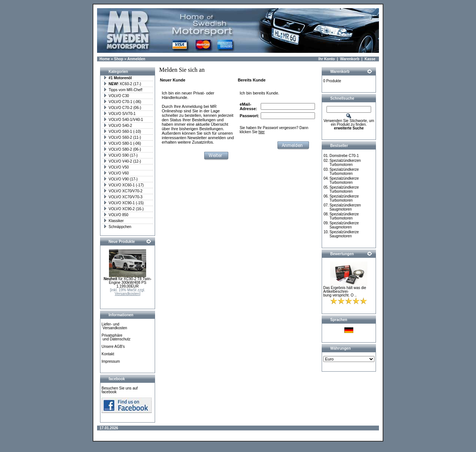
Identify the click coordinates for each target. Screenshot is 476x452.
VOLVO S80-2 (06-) (122, 149)
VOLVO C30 (116, 96)
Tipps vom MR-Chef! (123, 90)
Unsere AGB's (113, 347)
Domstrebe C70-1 (344, 156)
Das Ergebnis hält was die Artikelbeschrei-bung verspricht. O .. (345, 291)
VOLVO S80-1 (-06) (122, 143)
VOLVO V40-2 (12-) (122, 161)
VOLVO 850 (116, 215)
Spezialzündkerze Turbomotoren (344, 171)
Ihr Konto (327, 59)
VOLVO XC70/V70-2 (123, 191)
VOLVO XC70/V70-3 (123, 197)
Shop (118, 59)
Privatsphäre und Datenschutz (116, 337)
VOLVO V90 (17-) (120, 179)
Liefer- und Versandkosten (114, 326)
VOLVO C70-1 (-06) (122, 102)
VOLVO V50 (116, 167)
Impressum (111, 361)
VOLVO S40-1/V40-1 (123, 120)
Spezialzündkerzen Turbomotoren (345, 163)
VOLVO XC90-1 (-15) (123, 203)
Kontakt (108, 354)
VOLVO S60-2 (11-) (122, 137)
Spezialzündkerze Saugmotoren (344, 225)
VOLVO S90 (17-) (120, 155)
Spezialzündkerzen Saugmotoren (345, 207)
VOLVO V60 (116, 173)
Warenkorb (350, 59)
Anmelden (136, 59)
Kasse (370, 59)
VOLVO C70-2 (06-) (122, 108)
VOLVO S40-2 (118, 126)
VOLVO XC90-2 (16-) (123, 209)
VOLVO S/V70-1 (120, 114)
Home (105, 59)
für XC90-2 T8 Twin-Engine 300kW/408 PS (128, 281)
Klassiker (114, 221)
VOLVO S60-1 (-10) (122, 132)
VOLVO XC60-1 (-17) (123, 185)
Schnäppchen (117, 227)
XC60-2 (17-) (122, 84)
